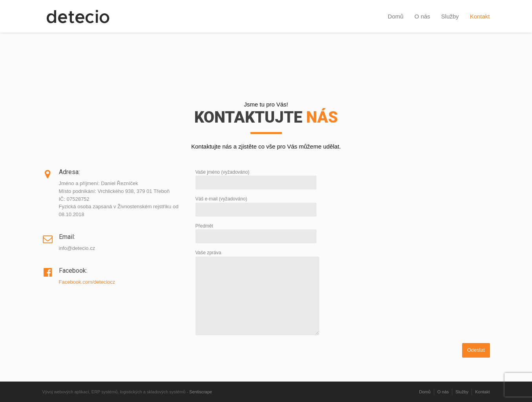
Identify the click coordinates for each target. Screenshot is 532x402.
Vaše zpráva (257, 293)
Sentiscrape (201, 392)
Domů (396, 16)
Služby (450, 16)
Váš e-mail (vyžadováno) (256, 204)
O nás (422, 16)
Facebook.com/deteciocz (87, 282)
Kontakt (480, 16)
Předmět (256, 231)
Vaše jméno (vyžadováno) (256, 177)
